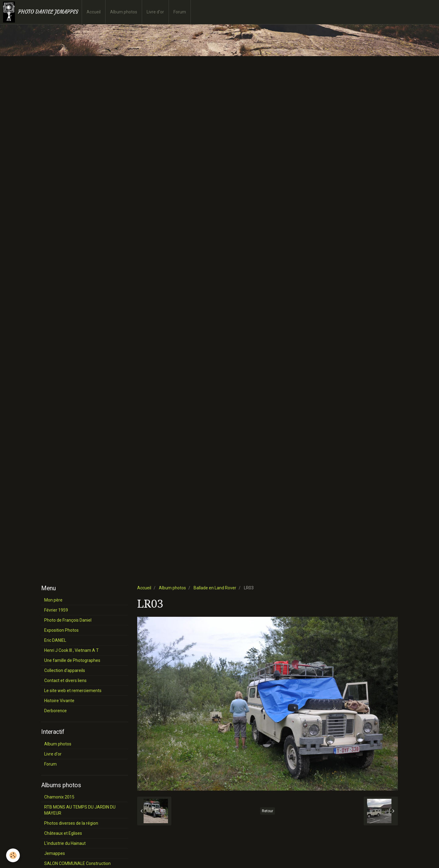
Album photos (124, 12)
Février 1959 (56, 610)
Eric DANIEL (55, 640)
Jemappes (55, 853)
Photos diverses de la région (71, 823)
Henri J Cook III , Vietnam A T (71, 650)
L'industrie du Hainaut (65, 843)
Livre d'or (155, 12)
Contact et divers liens (65, 680)
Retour (268, 811)
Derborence (55, 711)
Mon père (53, 600)
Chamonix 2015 (59, 797)
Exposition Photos (61, 630)
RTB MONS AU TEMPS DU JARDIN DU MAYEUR (80, 810)
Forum (180, 12)
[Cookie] (13, 855)
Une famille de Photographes (72, 660)
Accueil (94, 12)
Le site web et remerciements (73, 691)
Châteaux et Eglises (63, 833)
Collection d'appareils (65, 670)
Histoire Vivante (59, 701)
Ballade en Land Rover (215, 588)
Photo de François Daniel (68, 620)
